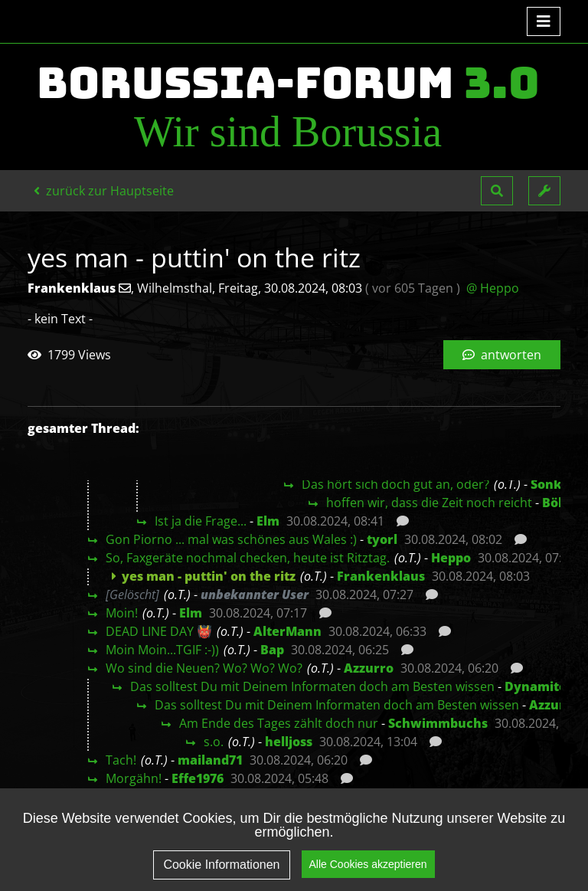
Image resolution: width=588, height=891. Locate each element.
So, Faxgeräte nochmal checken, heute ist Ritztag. (248, 558)
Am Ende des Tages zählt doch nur (279, 723)
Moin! (122, 613)
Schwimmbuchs (438, 723)
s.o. (214, 742)
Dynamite (536, 686)
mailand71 (210, 760)
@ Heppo (493, 288)
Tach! (121, 760)
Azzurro (369, 668)
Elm (268, 521)
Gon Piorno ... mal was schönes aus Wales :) (231, 539)
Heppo (451, 558)
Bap (272, 650)
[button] (497, 191)
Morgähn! (134, 778)
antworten (502, 355)
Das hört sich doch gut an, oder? (395, 484)
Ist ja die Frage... (201, 521)
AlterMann (287, 631)
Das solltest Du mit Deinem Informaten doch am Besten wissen (312, 686)
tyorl (382, 539)
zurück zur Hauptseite (104, 191)
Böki (556, 503)
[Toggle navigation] (544, 21)
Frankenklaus (381, 576)
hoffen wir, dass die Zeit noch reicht (429, 503)
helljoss (289, 742)
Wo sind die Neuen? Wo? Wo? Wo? (204, 668)
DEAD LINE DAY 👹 (159, 631)
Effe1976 (198, 778)
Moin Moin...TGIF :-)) (162, 650)
